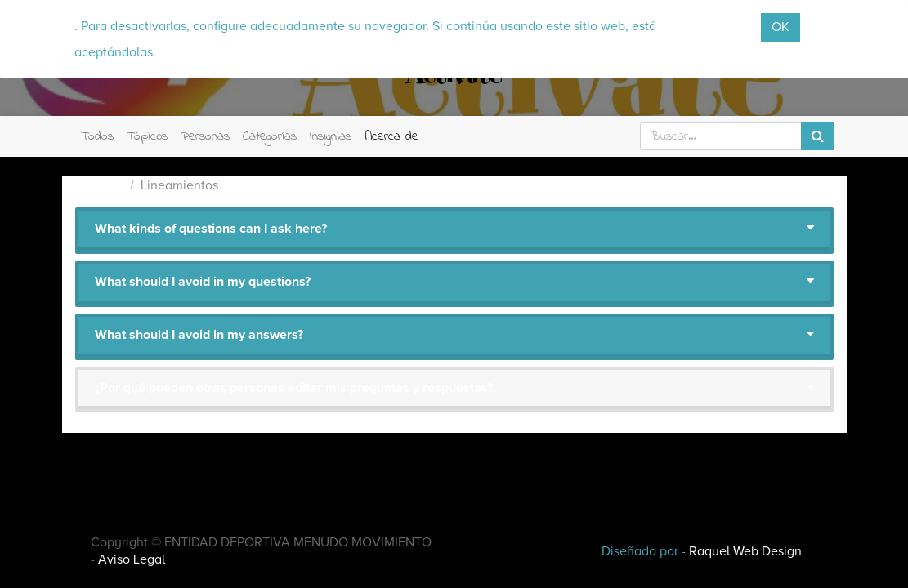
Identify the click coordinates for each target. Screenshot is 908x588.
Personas (205, 136)
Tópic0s (147, 136)
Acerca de (391, 136)
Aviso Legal (132, 559)
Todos (97, 136)
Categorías (270, 136)
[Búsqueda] (818, 137)
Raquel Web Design (745, 551)
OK (781, 27)
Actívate (99, 185)
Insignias (331, 136)
